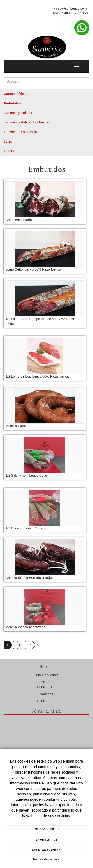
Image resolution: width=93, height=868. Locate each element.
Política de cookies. (46, 859)
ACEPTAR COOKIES (46, 850)
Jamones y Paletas (18, 113)
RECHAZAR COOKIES (46, 829)
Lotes (8, 141)
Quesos (10, 151)
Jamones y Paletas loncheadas (27, 122)
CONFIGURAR (46, 840)
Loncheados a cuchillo (20, 132)
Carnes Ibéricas (15, 94)
